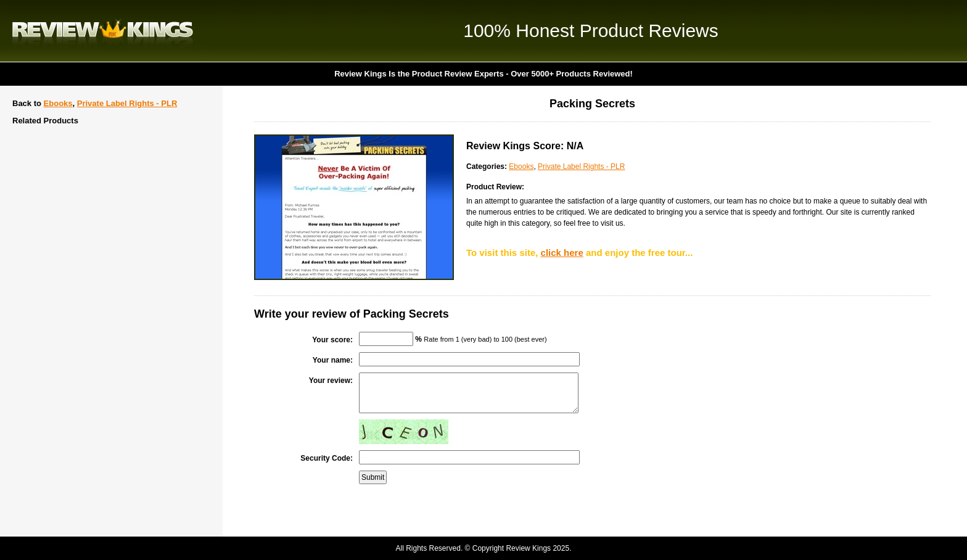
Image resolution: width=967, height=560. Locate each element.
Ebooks (58, 103)
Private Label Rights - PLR (127, 103)
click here (562, 253)
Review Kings (103, 31)
